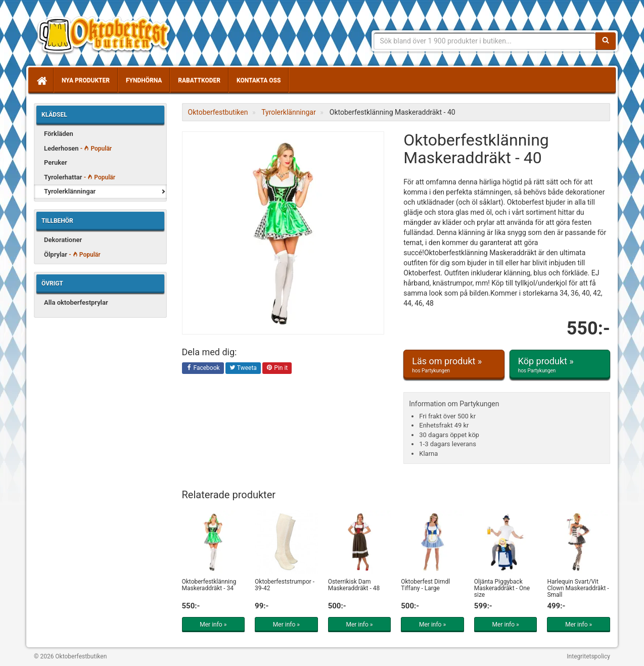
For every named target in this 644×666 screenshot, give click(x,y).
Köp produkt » (560, 365)
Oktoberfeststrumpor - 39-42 (285, 585)
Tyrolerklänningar (70, 191)
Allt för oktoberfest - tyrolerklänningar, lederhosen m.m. (107, 35)
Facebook (203, 368)
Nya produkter (86, 80)
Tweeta (243, 368)
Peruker (56, 162)
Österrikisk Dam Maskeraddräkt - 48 (354, 585)
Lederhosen (78, 148)
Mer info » (213, 625)
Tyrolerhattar (80, 177)
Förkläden (59, 134)
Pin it (277, 368)
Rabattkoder (199, 80)
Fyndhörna (144, 80)
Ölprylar (72, 254)
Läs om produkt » (454, 365)
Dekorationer (63, 240)
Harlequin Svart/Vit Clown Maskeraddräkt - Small (578, 588)
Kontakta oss (259, 80)
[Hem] (41, 80)
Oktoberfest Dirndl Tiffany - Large (425, 585)
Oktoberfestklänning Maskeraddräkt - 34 (209, 585)
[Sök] (606, 41)
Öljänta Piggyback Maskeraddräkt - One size (502, 588)
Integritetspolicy (588, 656)
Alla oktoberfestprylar (76, 302)
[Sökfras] (485, 41)
